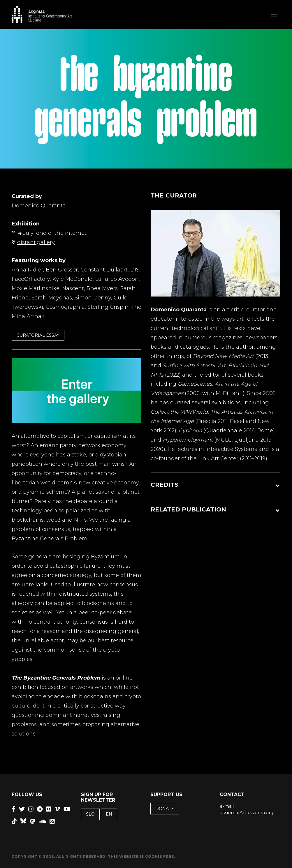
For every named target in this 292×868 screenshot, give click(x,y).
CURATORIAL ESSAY (38, 335)
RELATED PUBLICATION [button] (188, 509)
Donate (165, 809)
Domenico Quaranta (179, 310)
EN (109, 814)
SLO (90, 814)
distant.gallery (36, 242)
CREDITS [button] (165, 485)
